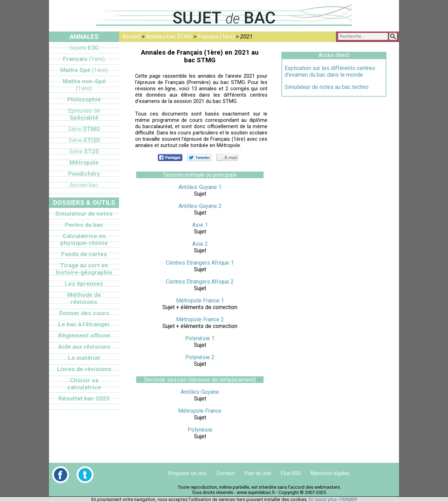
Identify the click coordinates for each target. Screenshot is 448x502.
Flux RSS (291, 473)
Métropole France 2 (200, 319)
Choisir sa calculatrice (84, 384)
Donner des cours (84, 313)
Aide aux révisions (84, 347)
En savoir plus (323, 499)
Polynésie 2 (200, 357)
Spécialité (84, 114)
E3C (84, 48)
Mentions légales (330, 473)
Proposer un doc (188, 473)
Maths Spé (84, 70)
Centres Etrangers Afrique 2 (200, 282)
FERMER (349, 499)
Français (84, 59)
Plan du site (258, 473)
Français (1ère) (216, 37)
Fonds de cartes (84, 254)
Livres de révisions (84, 369)
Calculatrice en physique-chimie (84, 239)
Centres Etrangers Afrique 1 (200, 263)
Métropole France (200, 411)
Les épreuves (84, 284)
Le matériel (84, 358)
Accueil (131, 37)
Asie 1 (200, 225)
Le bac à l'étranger (84, 324)
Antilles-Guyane (200, 392)
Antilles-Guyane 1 (200, 187)
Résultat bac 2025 (84, 398)
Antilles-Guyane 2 (200, 206)
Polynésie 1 (200, 338)
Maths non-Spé (84, 85)
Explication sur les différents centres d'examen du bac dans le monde (330, 71)
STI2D (84, 140)
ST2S (84, 151)
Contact (226, 473)
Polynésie (200, 430)
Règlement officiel (84, 335)
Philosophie (84, 99)
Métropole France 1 (200, 301)
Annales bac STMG (169, 37)
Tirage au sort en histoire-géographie (84, 269)
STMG (84, 129)
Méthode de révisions (84, 298)
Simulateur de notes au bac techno (327, 87)
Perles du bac (84, 225)
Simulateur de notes (84, 214)
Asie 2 (200, 244)
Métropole (84, 162)
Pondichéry (84, 174)
